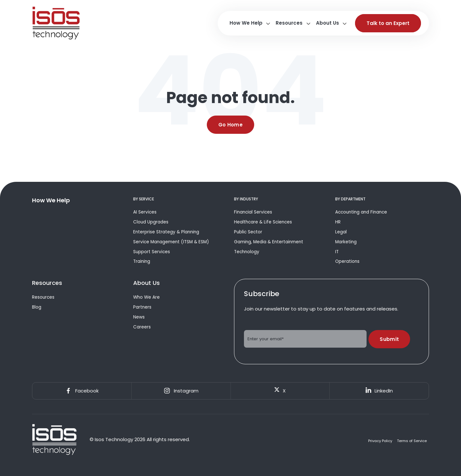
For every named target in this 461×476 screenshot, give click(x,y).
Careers (142, 327)
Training (142, 261)
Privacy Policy (380, 441)
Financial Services (253, 212)
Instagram (181, 391)
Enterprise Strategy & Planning (166, 232)
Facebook (82, 391)
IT (337, 252)
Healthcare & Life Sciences (263, 222)
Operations (347, 261)
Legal (341, 232)
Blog (37, 307)
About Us (328, 23)
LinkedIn (379, 391)
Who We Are (146, 297)
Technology (247, 252)
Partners (142, 307)
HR (338, 222)
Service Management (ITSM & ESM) (171, 242)
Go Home (230, 125)
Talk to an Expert (388, 23)
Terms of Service (412, 441)
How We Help (246, 23)
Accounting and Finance (361, 212)
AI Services (145, 212)
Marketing (346, 242)
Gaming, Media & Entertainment (269, 242)
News (139, 317)
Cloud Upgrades (151, 222)
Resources (289, 23)
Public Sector (248, 232)
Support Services (152, 252)
